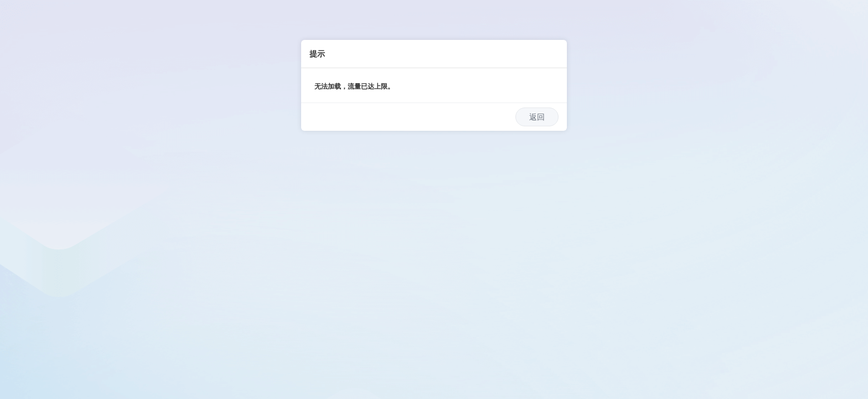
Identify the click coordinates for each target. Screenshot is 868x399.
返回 (537, 117)
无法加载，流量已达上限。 (354, 86)
